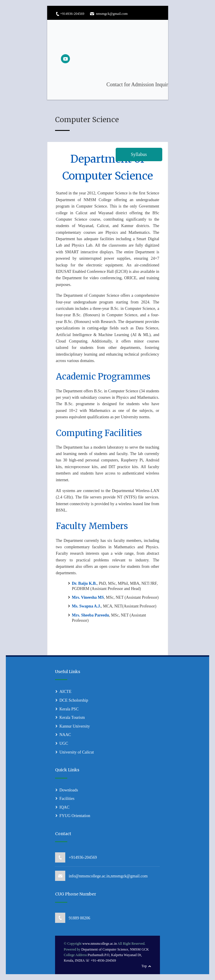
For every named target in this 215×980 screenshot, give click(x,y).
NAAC (65, 735)
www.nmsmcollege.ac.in (100, 944)
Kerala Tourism (72, 718)
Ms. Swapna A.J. (87, 606)
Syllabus (139, 154)
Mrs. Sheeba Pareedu (91, 615)
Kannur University (75, 726)
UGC (64, 743)
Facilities (67, 799)
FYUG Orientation (75, 816)
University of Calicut (77, 752)
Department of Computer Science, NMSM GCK (115, 949)
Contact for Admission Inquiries (159, 85)
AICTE (65, 692)
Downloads (69, 790)
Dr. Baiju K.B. (84, 583)
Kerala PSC (69, 709)
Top (144, 966)
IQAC (64, 807)
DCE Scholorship (74, 700)
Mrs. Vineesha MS (88, 597)
